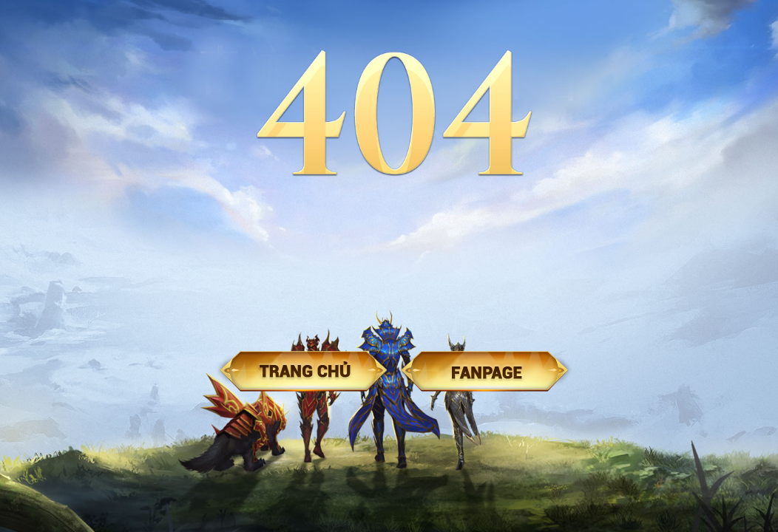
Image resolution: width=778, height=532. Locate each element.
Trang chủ (304, 371)
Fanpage (485, 371)
